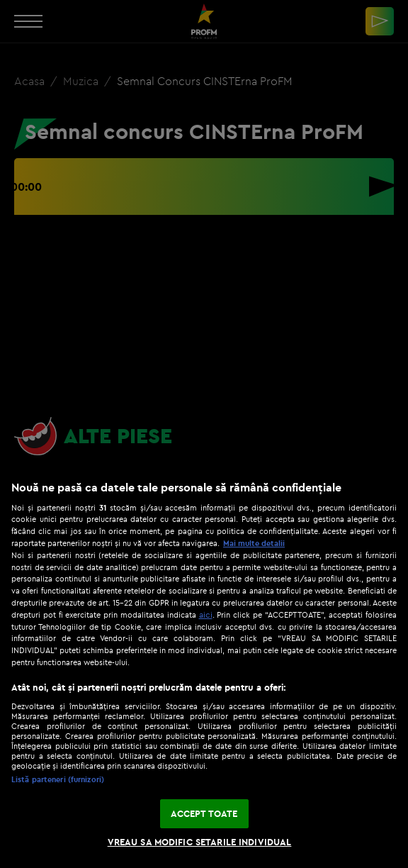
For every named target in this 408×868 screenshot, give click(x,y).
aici (206, 614)
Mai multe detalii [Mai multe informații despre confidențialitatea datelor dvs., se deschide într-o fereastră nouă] (254, 543)
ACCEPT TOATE (204, 813)
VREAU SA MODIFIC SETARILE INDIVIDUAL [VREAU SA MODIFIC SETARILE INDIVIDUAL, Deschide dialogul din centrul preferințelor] (200, 842)
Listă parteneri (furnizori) (58, 779)
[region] (204, 667)
